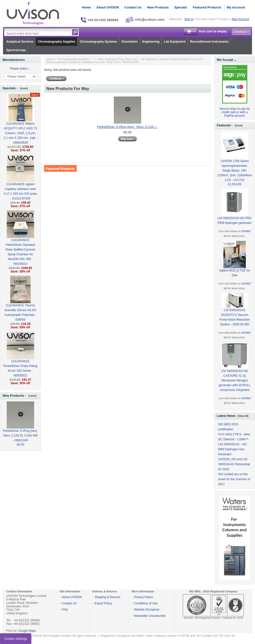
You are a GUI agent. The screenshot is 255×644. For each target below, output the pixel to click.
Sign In (189, 19)
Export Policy (103, 603)
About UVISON (108, 7)
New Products (158, 7)
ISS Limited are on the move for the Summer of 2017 (234, 479)
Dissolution (130, 42)
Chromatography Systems (98, 42)
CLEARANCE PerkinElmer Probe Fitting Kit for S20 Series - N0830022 (20, 360)
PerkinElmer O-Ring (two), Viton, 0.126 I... (128, 127)
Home (86, 7)
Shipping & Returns (107, 597)
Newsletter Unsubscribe (150, 616)
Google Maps (27, 631)
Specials (181, 7)
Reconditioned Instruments (209, 42)
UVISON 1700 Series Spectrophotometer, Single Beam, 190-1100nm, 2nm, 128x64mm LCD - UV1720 (234, 162)
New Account (240, 19)
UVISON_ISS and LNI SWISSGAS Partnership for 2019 (234, 464)
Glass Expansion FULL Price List (117, 59)
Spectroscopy (16, 50)
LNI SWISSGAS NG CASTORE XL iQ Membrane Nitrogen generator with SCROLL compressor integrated (234, 373)
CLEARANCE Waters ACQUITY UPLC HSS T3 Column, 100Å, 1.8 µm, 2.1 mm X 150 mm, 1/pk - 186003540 (20, 125)
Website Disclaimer (147, 610)
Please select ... (20, 69)
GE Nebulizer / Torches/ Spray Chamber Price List (171, 59)
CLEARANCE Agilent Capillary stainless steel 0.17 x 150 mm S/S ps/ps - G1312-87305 (20, 183)
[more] (23, 88)
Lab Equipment (175, 42)
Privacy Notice (144, 597)
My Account (236, 7)
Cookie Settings (16, 639)
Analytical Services (20, 42)
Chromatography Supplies (57, 42)
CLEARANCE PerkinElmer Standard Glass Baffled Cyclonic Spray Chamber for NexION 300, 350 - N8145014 (20, 244)
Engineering (151, 42)
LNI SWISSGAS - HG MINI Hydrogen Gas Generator (232, 449)
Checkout (240, 32)
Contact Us (133, 7)
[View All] (243, 416)
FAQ (65, 610)
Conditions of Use (146, 603)
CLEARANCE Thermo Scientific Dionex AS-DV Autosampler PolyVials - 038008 (20, 304)
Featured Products (207, 7)
